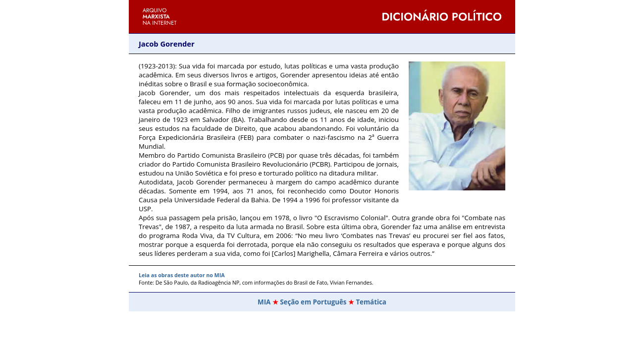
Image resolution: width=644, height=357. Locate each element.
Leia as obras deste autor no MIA (182, 275)
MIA (264, 302)
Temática (371, 302)
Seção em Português (313, 302)
